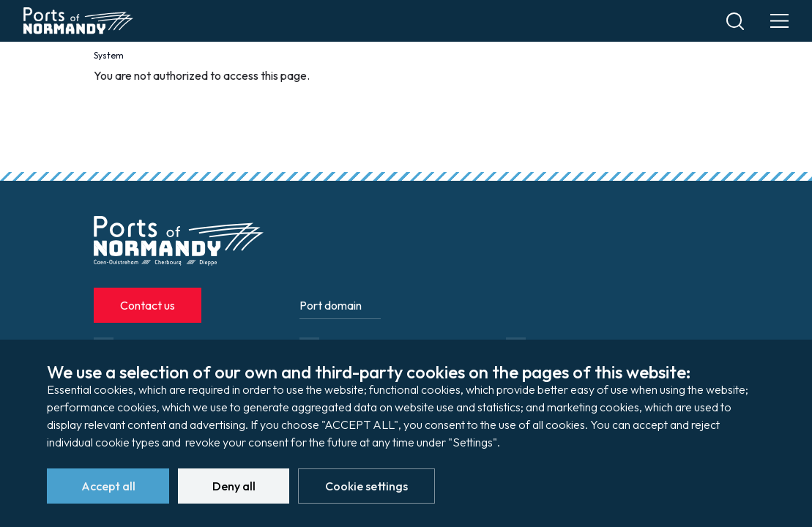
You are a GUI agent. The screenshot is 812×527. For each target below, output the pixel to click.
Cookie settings (366, 486)
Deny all (234, 486)
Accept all (108, 486)
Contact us (148, 305)
